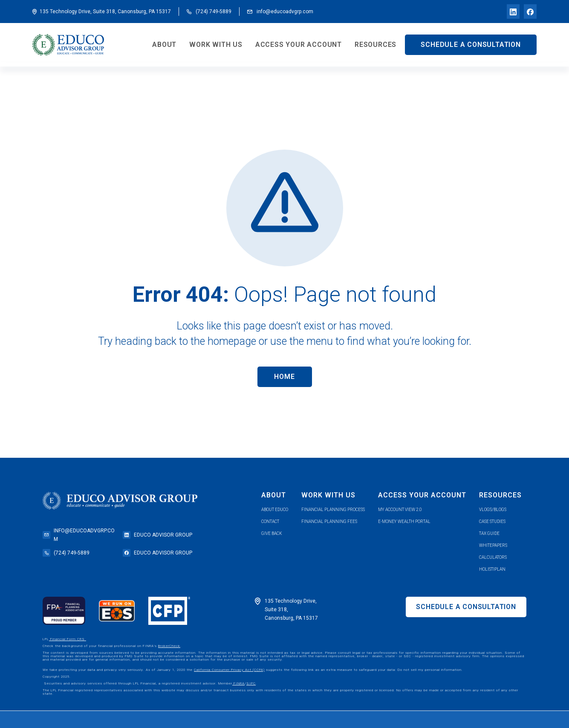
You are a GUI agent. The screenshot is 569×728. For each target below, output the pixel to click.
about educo (275, 510)
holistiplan (492, 569)
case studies (492, 521)
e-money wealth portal (404, 521)
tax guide (489, 533)
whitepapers (493, 545)
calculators (493, 557)
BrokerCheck (169, 646)
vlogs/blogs (493, 510)
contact (270, 521)
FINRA (238, 683)
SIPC (251, 683)
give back (272, 533)
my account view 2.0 (400, 510)
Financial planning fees (329, 521)
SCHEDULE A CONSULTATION (471, 45)
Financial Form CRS (68, 639)
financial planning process (333, 510)
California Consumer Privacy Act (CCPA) (229, 670)
